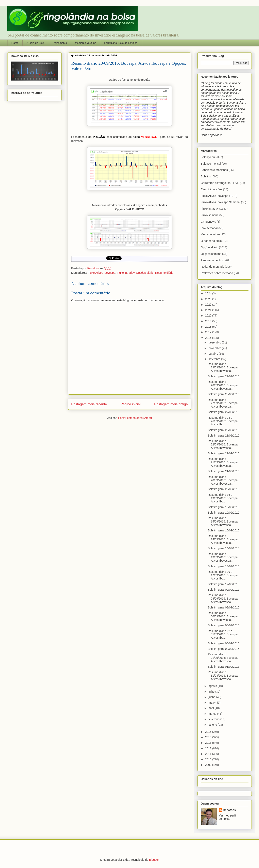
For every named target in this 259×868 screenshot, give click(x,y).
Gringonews (208, 222)
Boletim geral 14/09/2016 (224, 548)
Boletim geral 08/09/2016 (224, 607)
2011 (209, 754)
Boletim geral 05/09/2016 (224, 643)
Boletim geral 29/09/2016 (224, 376)
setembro (215, 359)
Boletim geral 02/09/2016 (224, 649)
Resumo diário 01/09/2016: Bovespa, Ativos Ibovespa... (223, 658)
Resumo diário (164, 273)
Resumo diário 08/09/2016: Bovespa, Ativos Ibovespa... (223, 599)
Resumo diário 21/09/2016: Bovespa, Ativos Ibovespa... (223, 462)
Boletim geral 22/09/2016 (224, 453)
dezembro (215, 342)
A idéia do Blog (35, 43)
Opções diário (145, 273)
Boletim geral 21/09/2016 (224, 471)
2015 (209, 732)
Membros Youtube (85, 43)
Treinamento (60, 43)
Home (15, 43)
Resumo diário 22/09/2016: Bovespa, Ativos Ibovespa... (223, 444)
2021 (209, 310)
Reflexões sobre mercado (217, 273)
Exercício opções (212, 189)
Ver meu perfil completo (228, 817)
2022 (209, 305)
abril (211, 708)
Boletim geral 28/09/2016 (224, 394)
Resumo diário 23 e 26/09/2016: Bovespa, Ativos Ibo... (223, 421)
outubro (214, 354)
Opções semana (211, 254)
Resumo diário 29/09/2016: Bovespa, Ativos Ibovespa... (223, 367)
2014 (209, 737)
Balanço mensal (211, 164)
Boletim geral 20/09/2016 (224, 489)
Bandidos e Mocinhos (214, 170)
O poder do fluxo (211, 241)
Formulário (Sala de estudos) (121, 43)
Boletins (206, 176)
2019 (209, 321)
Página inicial (131, 404)
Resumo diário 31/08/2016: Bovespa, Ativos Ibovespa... (223, 676)
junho (212, 697)
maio (212, 703)
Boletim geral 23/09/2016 (224, 436)
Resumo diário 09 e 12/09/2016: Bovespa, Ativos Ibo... (223, 575)
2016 (209, 338)
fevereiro (214, 719)
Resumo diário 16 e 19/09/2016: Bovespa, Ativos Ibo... (223, 498)
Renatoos (229, 810)
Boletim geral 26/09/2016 (224, 430)
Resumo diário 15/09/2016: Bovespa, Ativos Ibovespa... (223, 521)
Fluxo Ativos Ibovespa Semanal (220, 202)
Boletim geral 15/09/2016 (224, 530)
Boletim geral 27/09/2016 (224, 412)
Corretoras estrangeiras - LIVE (220, 183)
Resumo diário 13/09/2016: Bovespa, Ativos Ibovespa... (223, 557)
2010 (209, 759)
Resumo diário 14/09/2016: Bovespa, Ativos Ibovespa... (223, 539)
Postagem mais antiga (171, 404)
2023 (209, 299)
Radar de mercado (212, 267)
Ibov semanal (209, 228)
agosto (213, 686)
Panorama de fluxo (213, 260)
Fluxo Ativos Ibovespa (102, 273)
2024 (209, 293)
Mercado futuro (210, 234)
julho (212, 692)
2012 (209, 748)
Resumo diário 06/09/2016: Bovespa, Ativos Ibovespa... (223, 616)
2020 (209, 315)
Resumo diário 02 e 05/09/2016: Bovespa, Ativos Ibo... (223, 634)
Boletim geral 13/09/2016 (224, 566)
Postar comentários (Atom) (135, 418)
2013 (209, 743)
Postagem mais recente (89, 404)
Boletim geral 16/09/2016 (224, 513)
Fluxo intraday (126, 273)
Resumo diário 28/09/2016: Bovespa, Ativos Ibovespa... (223, 385)
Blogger (154, 860)
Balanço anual (210, 157)
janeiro (213, 725)
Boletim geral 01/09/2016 (224, 667)
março (213, 714)
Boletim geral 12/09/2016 (224, 584)
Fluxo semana (210, 215)
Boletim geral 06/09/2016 (224, 625)
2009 (209, 765)
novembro (215, 348)
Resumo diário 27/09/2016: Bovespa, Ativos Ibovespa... (223, 403)
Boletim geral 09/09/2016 (224, 590)
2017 (209, 332)
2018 (209, 327)
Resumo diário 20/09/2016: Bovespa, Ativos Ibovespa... (223, 480)
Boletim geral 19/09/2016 (224, 507)
